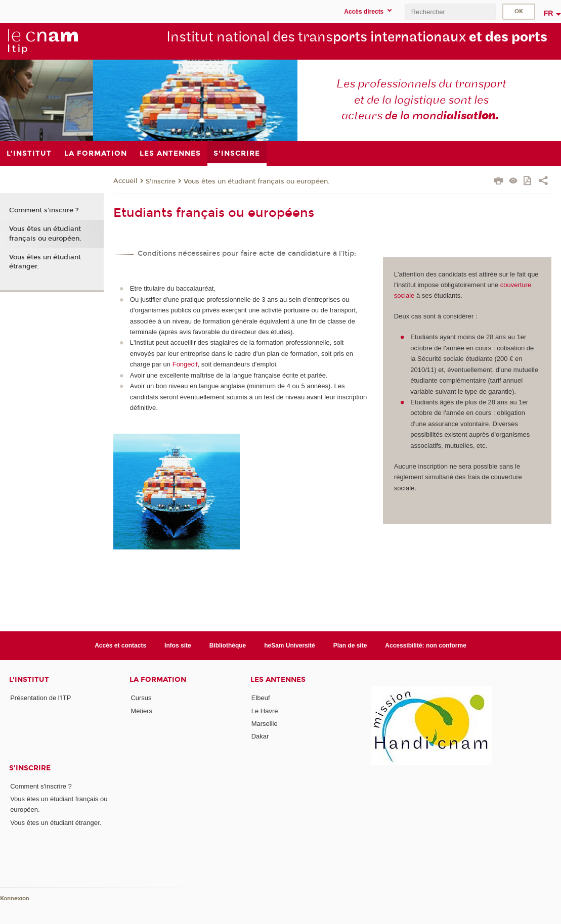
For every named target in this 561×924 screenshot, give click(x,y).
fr (549, 13)
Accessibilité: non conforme (426, 645)
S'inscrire (161, 181)
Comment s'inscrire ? (44, 210)
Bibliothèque (228, 645)
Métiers (141, 711)
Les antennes (278, 680)
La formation (158, 680)
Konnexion (15, 898)
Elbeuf (261, 698)
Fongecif (185, 364)
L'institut (29, 680)
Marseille (265, 724)
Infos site (178, 645)
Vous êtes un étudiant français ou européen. (257, 181)
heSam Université (290, 645)
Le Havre (265, 711)
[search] (450, 12)
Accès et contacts (120, 645)
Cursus (141, 698)
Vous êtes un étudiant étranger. (45, 262)
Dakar (260, 736)
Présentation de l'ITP (40, 698)
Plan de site (350, 645)
